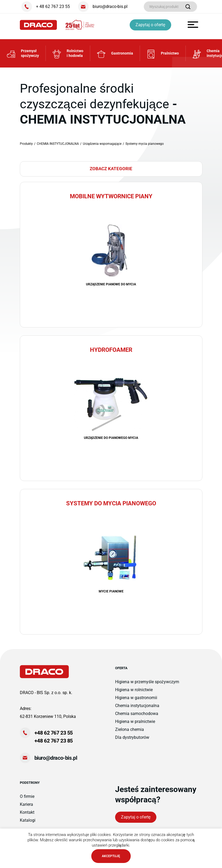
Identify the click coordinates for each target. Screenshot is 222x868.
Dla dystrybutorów (132, 741)
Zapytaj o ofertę (151, 25)
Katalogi (28, 824)
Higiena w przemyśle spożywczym (147, 685)
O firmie (27, 800)
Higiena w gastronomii (136, 701)
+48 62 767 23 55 (54, 736)
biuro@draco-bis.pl (56, 762)
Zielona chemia (130, 733)
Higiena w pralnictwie (135, 725)
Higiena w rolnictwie (134, 693)
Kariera (26, 808)
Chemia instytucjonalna (137, 709)
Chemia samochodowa (137, 717)
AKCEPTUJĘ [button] (111, 856)
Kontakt (27, 816)
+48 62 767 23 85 (54, 744)
